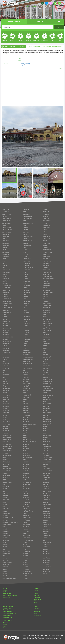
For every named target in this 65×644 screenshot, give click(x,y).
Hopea (5, 624)
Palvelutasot (7, 597)
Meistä (5, 590)
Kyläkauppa (37, 597)
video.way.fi (37, 612)
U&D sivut (31, 6)
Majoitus (36, 590)
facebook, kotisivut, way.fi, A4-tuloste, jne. (31, 17)
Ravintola (36, 592)
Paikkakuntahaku (8, 608)
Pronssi (5, 622)
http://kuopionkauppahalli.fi (25, 63)
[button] (59, 22)
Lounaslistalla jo (8, 615)
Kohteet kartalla (8, 612)
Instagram (37, 610)
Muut (35, 603)
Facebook (37, 608)
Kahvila (36, 594)
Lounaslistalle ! (38, 615)
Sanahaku (6, 610)
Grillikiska (36, 601)
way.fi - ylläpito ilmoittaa (10, 595)
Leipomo (36, 595)
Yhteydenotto (7, 594)
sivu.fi (35, 613)
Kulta (5, 626)
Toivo (57, 47)
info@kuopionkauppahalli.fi (25, 65)
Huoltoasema (38, 599)
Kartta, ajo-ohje (8, 617)
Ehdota (35, 47)
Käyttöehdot (7, 592)
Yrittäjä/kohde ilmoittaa (10, 613)
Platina (5, 628)
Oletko (46, 47)
